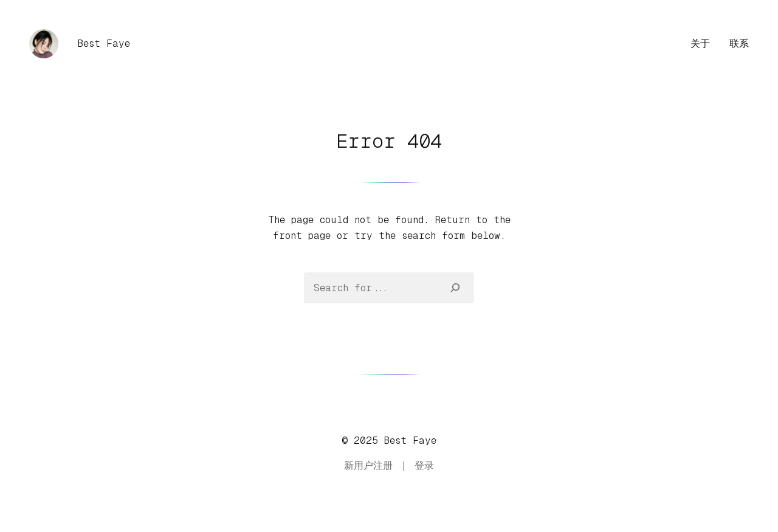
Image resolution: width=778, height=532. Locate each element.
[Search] (456, 288)
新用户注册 (368, 465)
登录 (424, 465)
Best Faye (104, 43)
